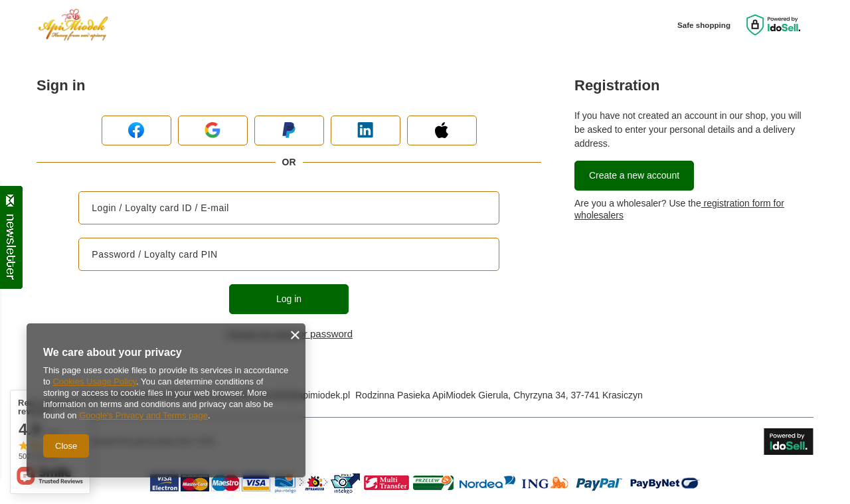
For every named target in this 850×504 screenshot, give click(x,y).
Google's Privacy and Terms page (143, 415)
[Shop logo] (73, 25)
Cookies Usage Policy (94, 381)
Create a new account (634, 175)
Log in (289, 299)
